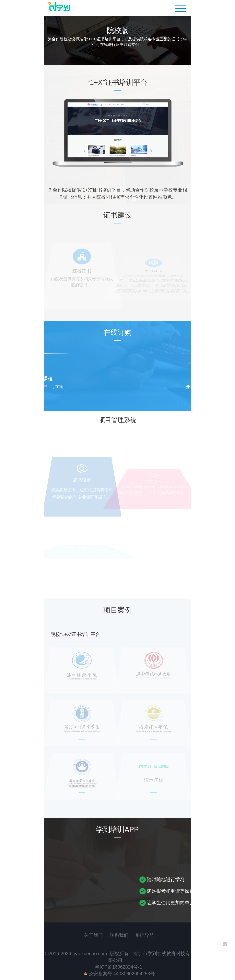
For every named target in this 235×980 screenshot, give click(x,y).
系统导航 (145, 935)
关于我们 (93, 935)
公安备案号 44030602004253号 (119, 974)
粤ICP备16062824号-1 (118, 967)
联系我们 (119, 935)
